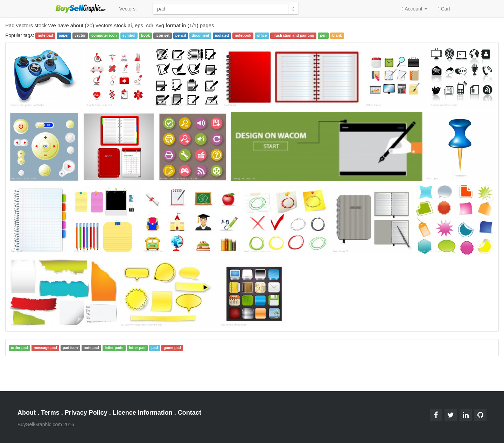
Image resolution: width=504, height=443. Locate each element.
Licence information (143, 413)
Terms (50, 413)
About (27, 413)
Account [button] (415, 9)
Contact (190, 413)
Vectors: (128, 9)
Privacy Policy (86, 413)
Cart (444, 8)
